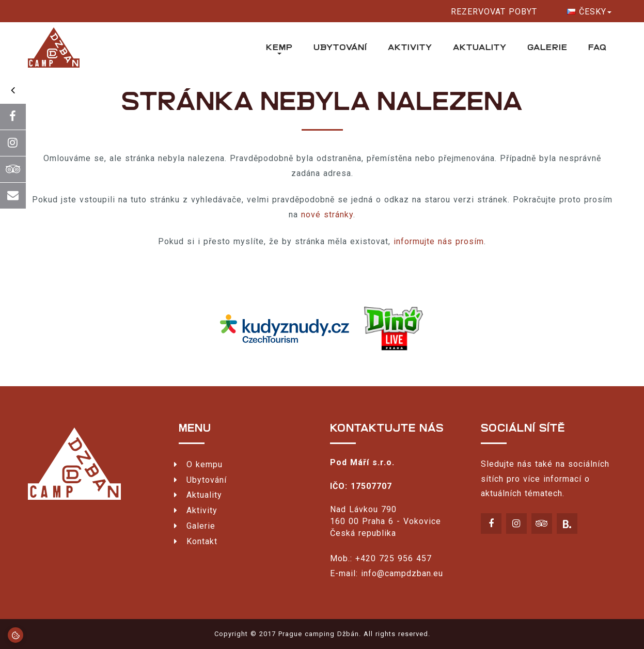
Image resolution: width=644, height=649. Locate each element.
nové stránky (327, 215)
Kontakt (202, 541)
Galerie (547, 47)
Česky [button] (589, 12)
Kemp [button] (279, 49)
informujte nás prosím (439, 241)
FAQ (597, 47)
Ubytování (340, 47)
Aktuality (480, 47)
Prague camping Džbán (319, 634)
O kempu (205, 464)
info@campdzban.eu (402, 573)
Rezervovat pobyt (494, 12)
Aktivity (410, 47)
